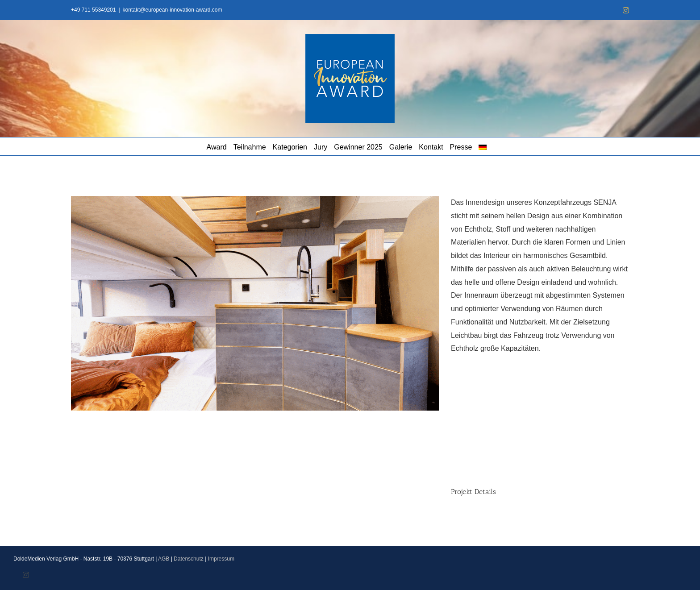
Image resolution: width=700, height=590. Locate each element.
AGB (164, 559)
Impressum (221, 559)
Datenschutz (189, 559)
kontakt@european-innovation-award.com (173, 10)
